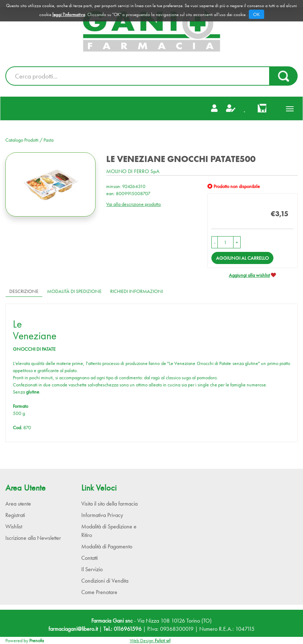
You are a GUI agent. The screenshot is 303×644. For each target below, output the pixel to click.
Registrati (15, 515)
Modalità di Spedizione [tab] (74, 291)
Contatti (89, 558)
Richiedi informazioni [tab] (137, 291)
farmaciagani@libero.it (73, 629)
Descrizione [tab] (24, 291)
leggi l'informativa (69, 14)
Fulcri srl (163, 640)
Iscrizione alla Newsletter (33, 538)
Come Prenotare (99, 592)
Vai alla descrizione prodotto (133, 204)
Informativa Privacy (102, 515)
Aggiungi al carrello (242, 258)
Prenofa (37, 640)
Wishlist (14, 526)
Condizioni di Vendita (105, 581)
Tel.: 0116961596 (122, 629)
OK (256, 14)
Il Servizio (92, 569)
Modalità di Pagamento (107, 546)
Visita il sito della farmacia (109, 504)
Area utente (18, 504)
